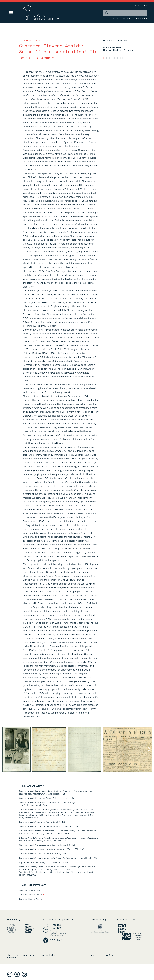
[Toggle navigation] (11, 13)
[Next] (147, 750)
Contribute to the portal (37, 955)
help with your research (130, 18)
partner (12, 958)
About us (12, 955)
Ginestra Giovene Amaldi (32, 890)
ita (137, 6)
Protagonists (32, 41)
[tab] (104, 58)
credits (108, 955)
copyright (95, 955)
